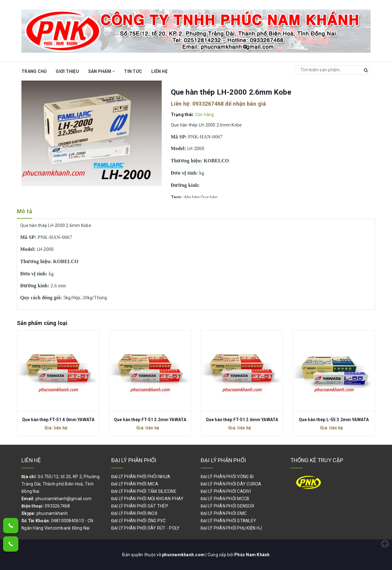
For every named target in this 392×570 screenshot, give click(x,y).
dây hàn (192, 197)
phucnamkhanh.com (184, 555)
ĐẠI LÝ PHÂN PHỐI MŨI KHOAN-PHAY (147, 499)
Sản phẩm (102, 71)
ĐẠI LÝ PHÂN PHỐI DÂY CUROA (231, 484)
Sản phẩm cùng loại (42, 323)
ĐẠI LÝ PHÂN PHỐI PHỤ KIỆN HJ (231, 528)
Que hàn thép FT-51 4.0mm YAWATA (58, 420)
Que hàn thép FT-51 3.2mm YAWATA (150, 420)
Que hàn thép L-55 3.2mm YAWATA (334, 420)
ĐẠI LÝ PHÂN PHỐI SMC (224, 513)
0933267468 (208, 104)
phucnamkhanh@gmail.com (64, 499)
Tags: (177, 197)
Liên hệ (159, 71)
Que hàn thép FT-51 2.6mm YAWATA (242, 420)
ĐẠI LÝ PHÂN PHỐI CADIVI (226, 491)
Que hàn (209, 197)
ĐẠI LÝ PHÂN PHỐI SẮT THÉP (140, 506)
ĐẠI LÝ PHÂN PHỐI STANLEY (228, 521)
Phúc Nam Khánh (252, 555)
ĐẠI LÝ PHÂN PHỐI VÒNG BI (227, 477)
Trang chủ (34, 71)
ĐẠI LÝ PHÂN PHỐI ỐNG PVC (139, 521)
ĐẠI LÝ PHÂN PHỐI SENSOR (227, 506)
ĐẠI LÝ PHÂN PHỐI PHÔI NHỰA (141, 477)
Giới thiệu (67, 71)
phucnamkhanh (52, 513)
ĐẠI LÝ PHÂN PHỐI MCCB (225, 499)
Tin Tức (133, 71)
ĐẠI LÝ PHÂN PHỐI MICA (135, 484)
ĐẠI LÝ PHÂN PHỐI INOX (134, 513)
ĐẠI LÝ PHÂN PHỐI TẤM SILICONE (144, 491)
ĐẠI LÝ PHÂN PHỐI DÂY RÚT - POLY (145, 528)
